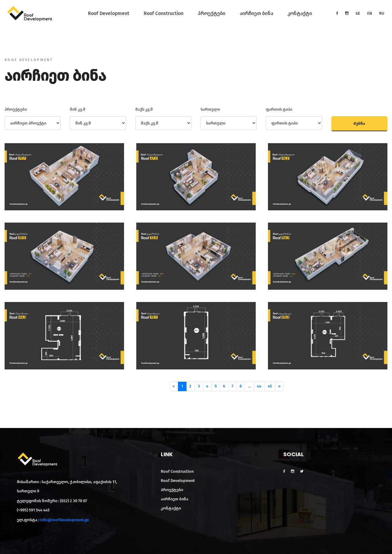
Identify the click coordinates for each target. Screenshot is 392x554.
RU (382, 13)
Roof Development (109, 13)
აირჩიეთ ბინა (256, 13)
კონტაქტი (300, 13)
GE (358, 13)
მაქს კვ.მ (144, 109)
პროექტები (212, 13)
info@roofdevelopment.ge (64, 520)
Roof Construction (164, 13)
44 (259, 386)
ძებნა (359, 123)
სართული (210, 109)
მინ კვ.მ (78, 109)
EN (370, 13)
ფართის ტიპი (279, 109)
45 (270, 386)
